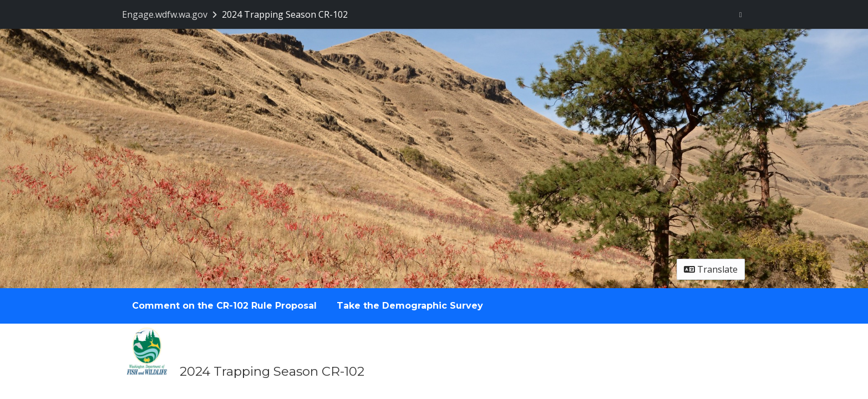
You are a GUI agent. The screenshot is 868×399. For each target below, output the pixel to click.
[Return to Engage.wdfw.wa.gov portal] (171, 14)
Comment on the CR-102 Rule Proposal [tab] (224, 306)
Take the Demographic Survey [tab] (410, 306)
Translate (711, 269)
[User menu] (741, 14)
